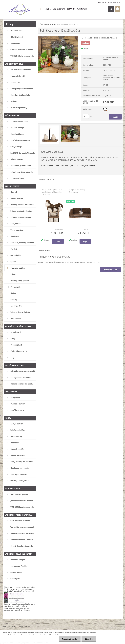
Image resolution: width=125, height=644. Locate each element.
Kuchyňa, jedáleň (51, 24)
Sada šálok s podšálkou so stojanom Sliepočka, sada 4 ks (52, 192)
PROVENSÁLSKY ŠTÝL (50, 166)
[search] (111, 9)
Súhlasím (89, 639)
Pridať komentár (110, 270)
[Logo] (20, 9)
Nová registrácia (114, 2)
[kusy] (86, 116)
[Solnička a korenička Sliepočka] (58, 37)
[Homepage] (40, 9)
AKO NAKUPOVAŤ (59, 9)
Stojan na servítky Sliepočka (77, 191)
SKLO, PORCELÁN (87, 166)
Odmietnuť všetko (70, 639)
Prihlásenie (102, 2)
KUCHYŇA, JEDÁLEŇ (70, 166)
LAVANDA (48, 9)
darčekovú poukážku (22, 604)
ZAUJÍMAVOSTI (82, 9)
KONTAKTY (71, 9)
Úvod (42, 24)
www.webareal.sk (26, 626)
